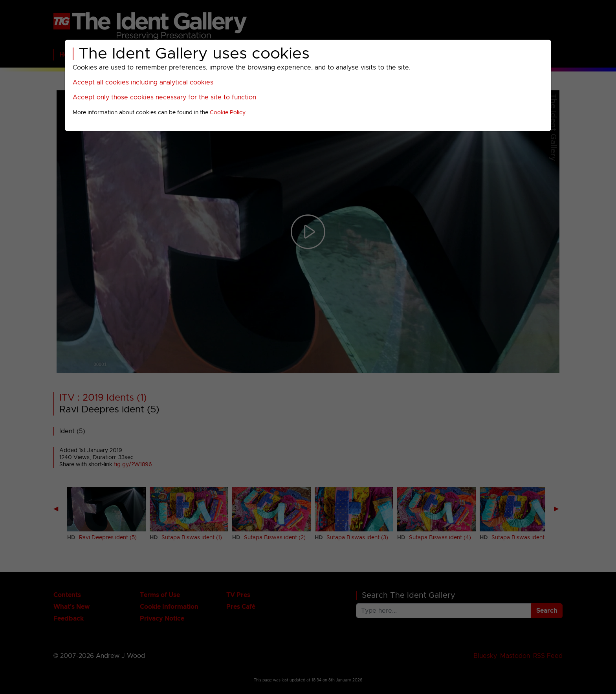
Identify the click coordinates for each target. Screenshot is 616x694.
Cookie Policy (228, 113)
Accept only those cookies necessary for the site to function (164, 97)
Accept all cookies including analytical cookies (143, 82)
